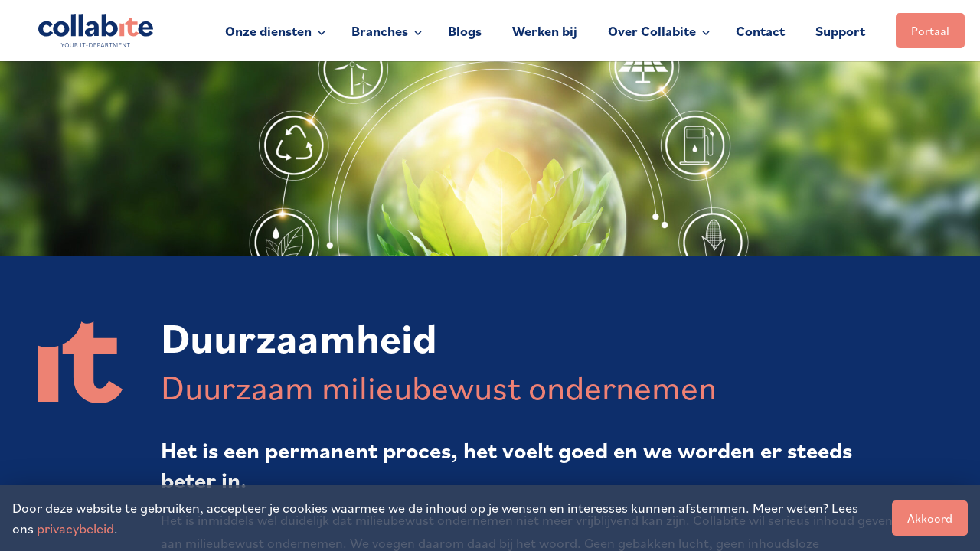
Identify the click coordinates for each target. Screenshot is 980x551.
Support (840, 31)
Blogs (465, 31)
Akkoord (930, 518)
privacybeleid (75, 528)
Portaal (930, 31)
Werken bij (545, 31)
